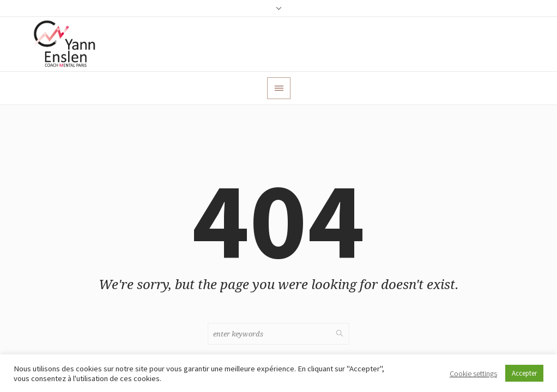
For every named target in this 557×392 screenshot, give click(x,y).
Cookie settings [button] (473, 373)
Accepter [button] (524, 373)
